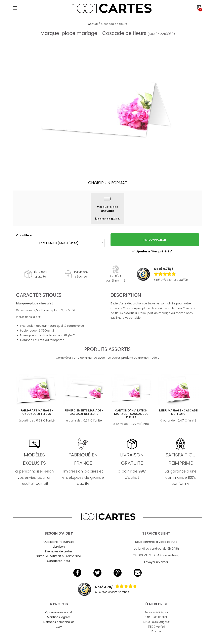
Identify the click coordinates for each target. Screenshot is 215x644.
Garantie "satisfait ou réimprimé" (59, 556)
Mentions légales (59, 617)
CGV (59, 627)
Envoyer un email (156, 562)
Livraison (59, 547)
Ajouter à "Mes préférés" (152, 251)
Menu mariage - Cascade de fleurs (178, 412)
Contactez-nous (59, 561)
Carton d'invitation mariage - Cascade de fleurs (131, 414)
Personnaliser (155, 240)
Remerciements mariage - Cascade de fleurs (84, 412)
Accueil (93, 24)
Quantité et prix (27, 235)
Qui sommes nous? (59, 612)
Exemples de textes (59, 551)
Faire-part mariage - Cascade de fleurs (37, 412)
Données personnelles (59, 622)
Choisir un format (108, 183)
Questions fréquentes (59, 542)
